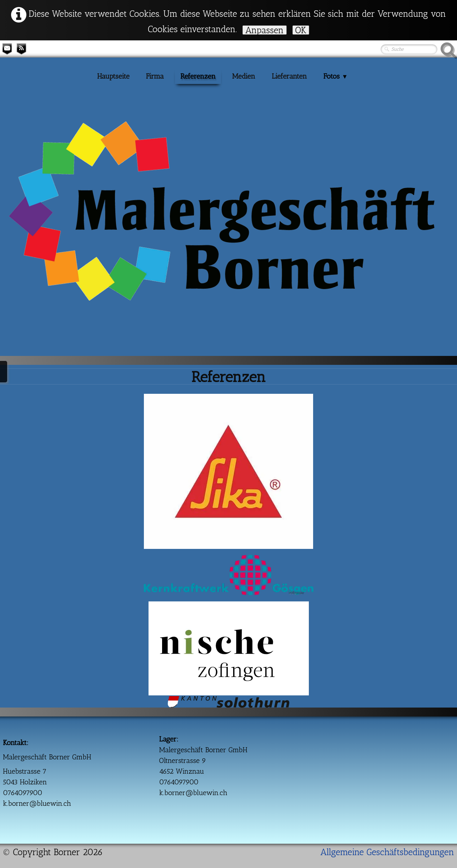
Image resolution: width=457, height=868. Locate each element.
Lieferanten (289, 76)
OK (301, 30)
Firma (155, 76)
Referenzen (198, 76)
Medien (244, 76)
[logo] (17, 149)
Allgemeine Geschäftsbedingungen (387, 852)
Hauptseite (113, 76)
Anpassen (265, 30)
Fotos (336, 76)
